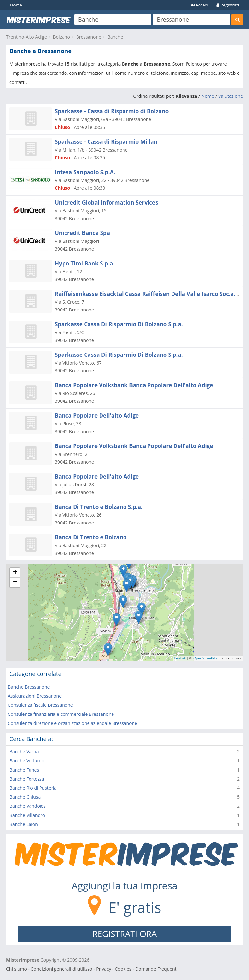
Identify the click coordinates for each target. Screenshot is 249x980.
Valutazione (231, 96)
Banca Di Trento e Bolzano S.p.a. (99, 507)
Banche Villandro (27, 815)
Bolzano (62, 37)
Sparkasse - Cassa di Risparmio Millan (106, 142)
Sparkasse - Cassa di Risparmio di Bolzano (112, 111)
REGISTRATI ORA (125, 934)
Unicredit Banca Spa (82, 233)
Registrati (228, 5)
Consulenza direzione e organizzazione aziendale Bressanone (72, 723)
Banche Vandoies (28, 806)
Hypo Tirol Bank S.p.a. (85, 263)
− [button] (15, 582)
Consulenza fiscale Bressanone (40, 705)
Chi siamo (17, 969)
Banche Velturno (27, 761)
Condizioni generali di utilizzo (62, 969)
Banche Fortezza (27, 779)
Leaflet (180, 658)
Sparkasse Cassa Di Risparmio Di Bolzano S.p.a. (119, 324)
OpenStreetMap (207, 658)
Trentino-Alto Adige (27, 37)
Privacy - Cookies (114, 969)
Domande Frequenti (156, 969)
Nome (208, 96)
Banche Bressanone (29, 687)
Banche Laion (24, 824)
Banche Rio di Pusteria (33, 788)
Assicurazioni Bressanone (35, 696)
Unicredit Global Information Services (107, 203)
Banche (115, 37)
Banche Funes (24, 770)
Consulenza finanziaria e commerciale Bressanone (61, 714)
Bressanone (89, 37)
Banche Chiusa (25, 797)
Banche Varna (24, 752)
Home (16, 5)
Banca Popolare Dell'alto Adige (97, 416)
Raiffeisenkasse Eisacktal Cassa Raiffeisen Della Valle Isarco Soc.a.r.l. (149, 294)
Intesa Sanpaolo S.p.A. (85, 172)
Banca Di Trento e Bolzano (91, 537)
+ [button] (15, 573)
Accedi (200, 5)
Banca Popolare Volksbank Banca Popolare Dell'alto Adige (134, 385)
